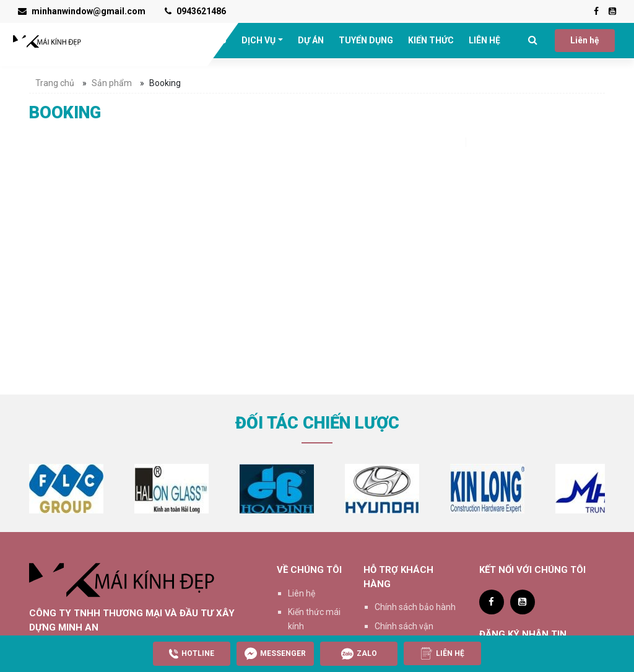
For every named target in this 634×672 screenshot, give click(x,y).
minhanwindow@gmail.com (82, 11)
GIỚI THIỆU (204, 40)
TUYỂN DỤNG (366, 40)
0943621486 (195, 11)
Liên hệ (585, 40)
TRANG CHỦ (142, 40)
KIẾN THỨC (431, 40)
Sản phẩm (112, 83)
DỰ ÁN (311, 40)
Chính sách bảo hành (415, 607)
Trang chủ (55, 83)
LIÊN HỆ (484, 40)
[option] (66, 489)
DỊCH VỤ (258, 40)
